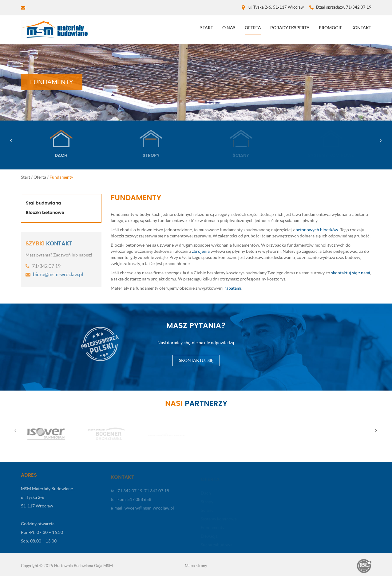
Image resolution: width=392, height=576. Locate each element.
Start (207, 28)
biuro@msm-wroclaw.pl (57, 274)
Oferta (253, 28)
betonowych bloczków (317, 230)
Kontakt (361, 28)
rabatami (233, 288)
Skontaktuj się (196, 360)
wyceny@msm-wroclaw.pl (149, 510)
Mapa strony (196, 568)
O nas (229, 28)
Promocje (331, 28)
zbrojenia (201, 251)
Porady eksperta (290, 28)
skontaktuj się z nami (351, 273)
